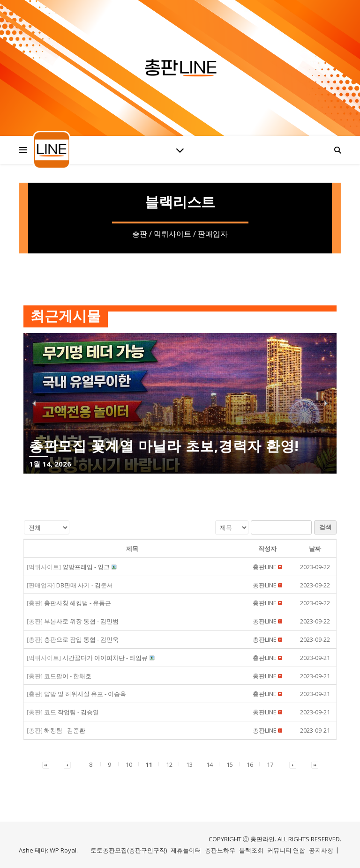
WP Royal (63, 850)
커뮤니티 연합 (286, 850)
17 (270, 764)
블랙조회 (251, 850)
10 (129, 764)
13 (189, 764)
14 (210, 764)
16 (250, 764)
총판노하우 (220, 850)
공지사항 (321, 850)
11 (149, 764)
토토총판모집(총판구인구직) (129, 850)
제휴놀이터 (186, 850)
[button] (265, 567)
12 (169, 764)
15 (230, 764)
